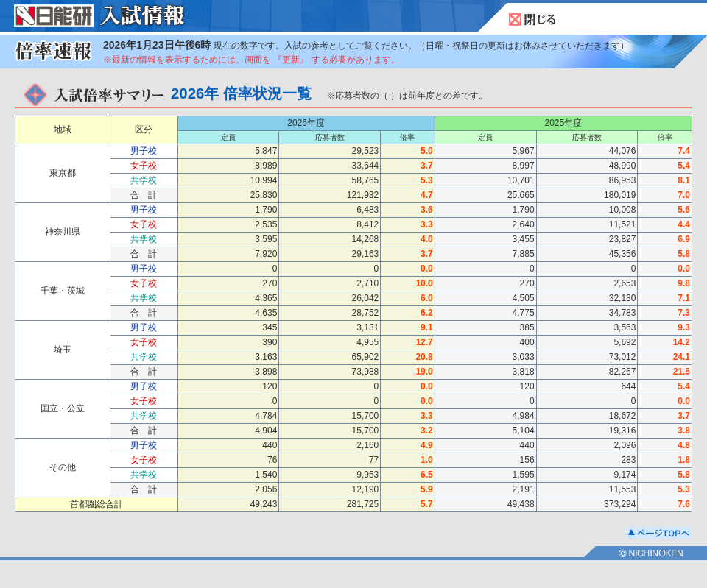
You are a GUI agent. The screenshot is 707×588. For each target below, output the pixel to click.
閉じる (532, 20)
